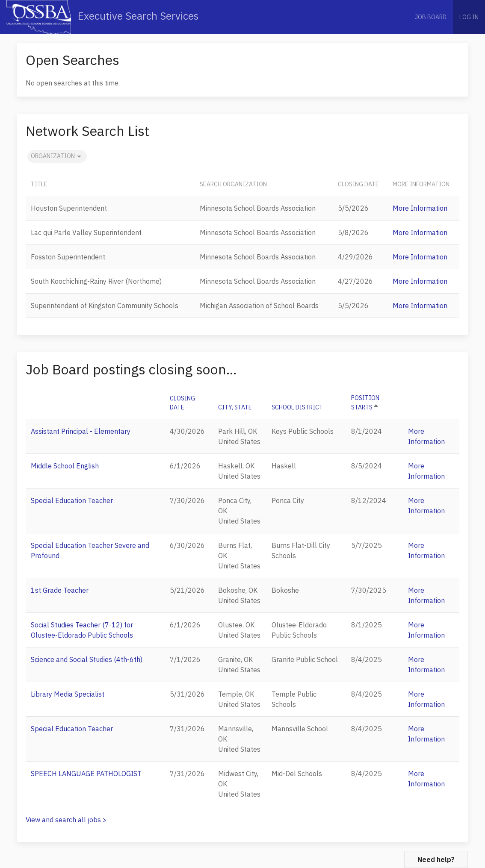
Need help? (436, 859)
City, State (235, 407)
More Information (420, 208)
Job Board (431, 17)
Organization (57, 156)
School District (297, 407)
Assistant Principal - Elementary (81, 431)
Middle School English (65, 466)
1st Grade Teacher (60, 590)
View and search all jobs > (66, 820)
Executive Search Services (102, 17)
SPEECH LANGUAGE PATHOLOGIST (86, 774)
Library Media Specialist (68, 694)
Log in (469, 17)
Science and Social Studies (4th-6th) (87, 659)
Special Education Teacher (72, 500)
